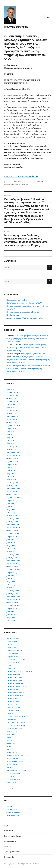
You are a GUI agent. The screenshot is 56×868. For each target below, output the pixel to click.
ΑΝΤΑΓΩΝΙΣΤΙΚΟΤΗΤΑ (16, 650)
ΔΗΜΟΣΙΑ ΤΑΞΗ (13, 701)
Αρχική (7, 826)
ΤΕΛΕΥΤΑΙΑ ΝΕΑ (24, 184)
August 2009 (12, 501)
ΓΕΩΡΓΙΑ (10, 665)
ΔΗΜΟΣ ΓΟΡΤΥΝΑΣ (14, 677)
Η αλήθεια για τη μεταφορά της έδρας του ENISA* (24, 303)
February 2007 (13, 591)
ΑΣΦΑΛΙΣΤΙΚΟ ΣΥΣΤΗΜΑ (17, 659)
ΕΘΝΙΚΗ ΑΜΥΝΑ (13, 707)
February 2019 (12, 395)
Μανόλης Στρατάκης (16, 27)
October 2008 (12, 531)
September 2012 (13, 401)
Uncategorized (29, 182)
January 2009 (12, 522)
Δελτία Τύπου (11, 668)
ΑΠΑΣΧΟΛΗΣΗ (39, 182)
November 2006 (13, 600)
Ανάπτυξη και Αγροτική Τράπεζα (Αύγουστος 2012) (25, 318)
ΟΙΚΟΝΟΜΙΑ (11, 744)
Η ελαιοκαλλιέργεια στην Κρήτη (18, 300)
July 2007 (10, 576)
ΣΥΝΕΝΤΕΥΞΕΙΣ (13, 777)
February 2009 (13, 519)
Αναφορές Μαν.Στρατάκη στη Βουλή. (34, 354)
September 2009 (14, 498)
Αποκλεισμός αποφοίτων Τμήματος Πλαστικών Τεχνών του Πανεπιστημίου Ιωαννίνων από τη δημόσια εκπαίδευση (26, 348)
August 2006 (12, 609)
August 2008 (12, 537)
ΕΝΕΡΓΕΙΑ (11, 713)
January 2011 (12, 449)
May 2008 (11, 546)
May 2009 (11, 510)
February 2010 (12, 482)
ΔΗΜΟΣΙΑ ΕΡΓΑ (13, 698)
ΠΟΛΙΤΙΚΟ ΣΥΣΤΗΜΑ (15, 762)
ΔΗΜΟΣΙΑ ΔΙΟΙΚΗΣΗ (15, 695)
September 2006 (14, 606)
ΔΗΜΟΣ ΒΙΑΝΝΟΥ (14, 674)
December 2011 (13, 416)
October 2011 (12, 422)
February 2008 (13, 555)
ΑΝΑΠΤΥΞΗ (11, 647)
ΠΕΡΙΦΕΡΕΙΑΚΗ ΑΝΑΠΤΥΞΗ (18, 756)
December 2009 (13, 489)
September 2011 (13, 425)
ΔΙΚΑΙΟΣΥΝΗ (12, 704)
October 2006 (12, 603)
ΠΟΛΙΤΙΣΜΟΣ (12, 765)
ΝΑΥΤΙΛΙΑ (11, 738)
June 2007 (11, 579)
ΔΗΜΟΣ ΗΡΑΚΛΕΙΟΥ (15, 680)
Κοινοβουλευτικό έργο (11, 184)
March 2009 (12, 516)
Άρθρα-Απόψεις (12, 656)
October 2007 (12, 567)
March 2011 (11, 443)
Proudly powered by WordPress (28, 864)
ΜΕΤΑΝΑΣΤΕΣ (12, 732)
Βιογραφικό (9, 831)
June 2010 (11, 470)
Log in (9, 806)
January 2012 (12, 413)
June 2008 (11, 543)
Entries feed (12, 809)
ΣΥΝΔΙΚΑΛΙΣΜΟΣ (14, 774)
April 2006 (11, 621)
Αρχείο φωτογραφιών (12, 852)
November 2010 (13, 455)
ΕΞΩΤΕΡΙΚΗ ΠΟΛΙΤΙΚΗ (16, 717)
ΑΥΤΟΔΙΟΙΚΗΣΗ (13, 662)
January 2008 (12, 558)
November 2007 (13, 564)
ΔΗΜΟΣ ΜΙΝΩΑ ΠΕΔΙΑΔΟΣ (17, 686)
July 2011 (10, 431)
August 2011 (11, 428)
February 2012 (12, 410)
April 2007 (11, 585)
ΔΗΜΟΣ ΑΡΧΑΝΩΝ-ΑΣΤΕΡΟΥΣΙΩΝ (20, 671)
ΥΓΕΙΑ (9, 786)
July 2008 (10, 540)
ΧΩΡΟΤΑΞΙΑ (11, 789)
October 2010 (12, 458)
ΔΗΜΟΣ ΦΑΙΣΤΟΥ (13, 689)
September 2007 (13, 570)
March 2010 (11, 479)
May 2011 (10, 437)
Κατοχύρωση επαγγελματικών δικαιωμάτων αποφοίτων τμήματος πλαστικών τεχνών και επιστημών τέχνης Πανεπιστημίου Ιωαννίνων (28, 360)
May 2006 (11, 618)
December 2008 (13, 525)
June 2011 (10, 434)
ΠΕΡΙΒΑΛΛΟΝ (12, 753)
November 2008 (13, 528)
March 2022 (12, 389)
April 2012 (11, 404)
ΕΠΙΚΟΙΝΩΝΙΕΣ (12, 720)
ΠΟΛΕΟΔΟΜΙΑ (12, 759)
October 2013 (12, 398)
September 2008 (13, 534)
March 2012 (11, 407)
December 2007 (13, 561)
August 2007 (12, 573)
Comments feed (13, 812)
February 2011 (12, 446)
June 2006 (11, 615)
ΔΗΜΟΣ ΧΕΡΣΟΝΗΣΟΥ (15, 692)
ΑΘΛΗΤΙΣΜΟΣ (12, 641)
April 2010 (11, 476)
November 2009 (13, 492)
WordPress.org (13, 815)
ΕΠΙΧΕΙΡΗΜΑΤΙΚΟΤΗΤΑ (16, 723)
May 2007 (11, 582)
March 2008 (12, 552)
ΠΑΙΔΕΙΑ (10, 750)
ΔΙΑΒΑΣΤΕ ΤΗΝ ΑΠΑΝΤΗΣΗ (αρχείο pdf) (21, 176)
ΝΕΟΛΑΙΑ (10, 741)
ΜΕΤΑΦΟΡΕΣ (12, 735)
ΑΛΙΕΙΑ (9, 644)
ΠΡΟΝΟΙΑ (10, 768)
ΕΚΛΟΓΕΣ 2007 (13, 710)
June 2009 (11, 507)
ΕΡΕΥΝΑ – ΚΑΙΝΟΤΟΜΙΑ (17, 726)
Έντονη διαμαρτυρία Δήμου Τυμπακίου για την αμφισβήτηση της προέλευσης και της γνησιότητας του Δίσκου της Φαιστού (28, 339)
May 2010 (10, 473)
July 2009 (10, 504)
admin (10, 182)
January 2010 (12, 486)
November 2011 (13, 419)
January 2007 (12, 594)
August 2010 (12, 464)
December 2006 (13, 597)
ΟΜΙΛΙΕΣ (10, 747)
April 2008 (11, 549)
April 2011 (11, 440)
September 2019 (13, 392)
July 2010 (10, 467)
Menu (48, 17)
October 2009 (12, 495)
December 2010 (13, 452)
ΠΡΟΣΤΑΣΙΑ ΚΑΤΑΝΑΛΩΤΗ (17, 771)
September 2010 (13, 461)
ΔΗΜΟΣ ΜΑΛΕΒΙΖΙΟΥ (15, 683)
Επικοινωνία (9, 857)
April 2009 (11, 513)
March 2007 (11, 588)
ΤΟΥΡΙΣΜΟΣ (11, 783)
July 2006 (10, 612)
